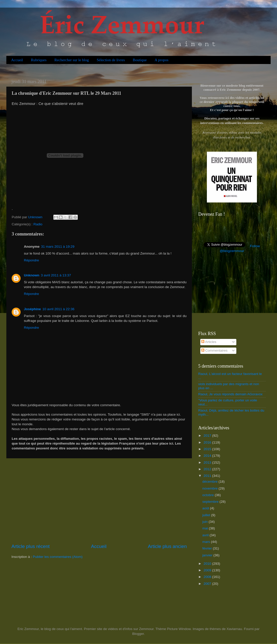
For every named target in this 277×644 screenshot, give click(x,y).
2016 (208, 442)
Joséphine (32, 309)
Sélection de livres (111, 60)
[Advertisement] (99, 501)
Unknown (32, 275)
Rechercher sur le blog (72, 60)
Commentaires (214, 350)
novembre (210, 488)
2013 (208, 462)
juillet (207, 515)
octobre (209, 495)
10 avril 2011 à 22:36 (58, 309)
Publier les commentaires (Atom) (58, 557)
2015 (208, 449)
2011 (208, 476)
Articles (209, 342)
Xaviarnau (234, 629)
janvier (208, 555)
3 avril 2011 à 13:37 (56, 275)
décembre (210, 482)
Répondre (31, 260)
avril (206, 535)
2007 (208, 584)
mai (206, 528)
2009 (208, 570)
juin (205, 522)
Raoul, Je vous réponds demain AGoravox (230, 394)
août (206, 508)
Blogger (138, 634)
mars (207, 542)
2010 (208, 564)
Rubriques (39, 60)
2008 (208, 577)
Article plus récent (30, 546)
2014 (208, 456)
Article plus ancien (167, 546)
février (207, 548)
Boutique (140, 60)
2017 (208, 436)
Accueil (17, 60)
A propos (161, 60)
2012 (208, 469)
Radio (38, 224)
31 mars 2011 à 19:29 (58, 247)
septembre (211, 502)
